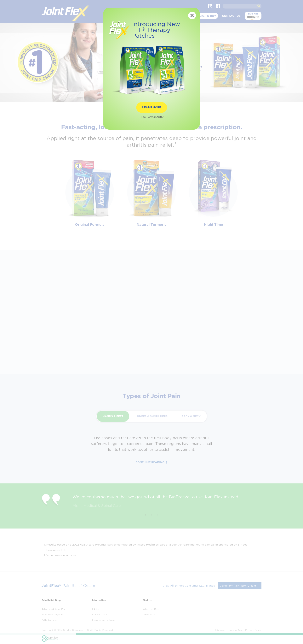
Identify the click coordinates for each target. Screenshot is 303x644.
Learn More (152, 107)
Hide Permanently (151, 117)
